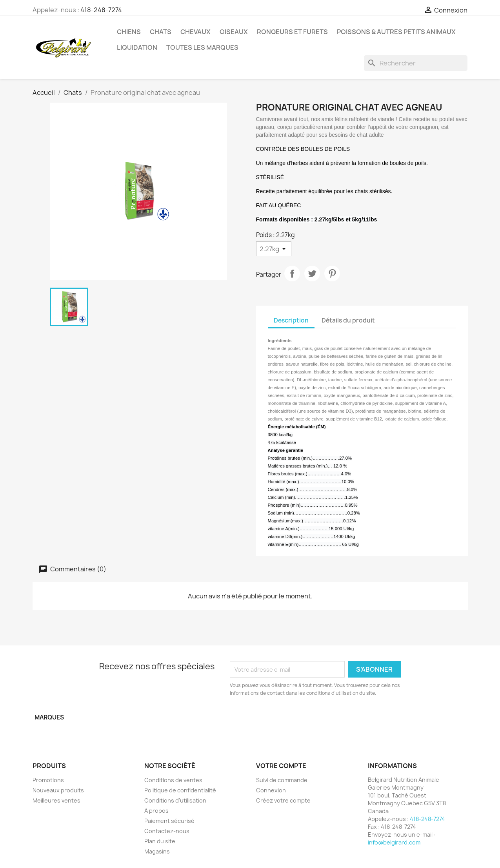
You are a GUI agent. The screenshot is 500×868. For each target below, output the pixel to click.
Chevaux (195, 32)
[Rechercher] (416, 63)
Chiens (129, 32)
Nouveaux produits (58, 790)
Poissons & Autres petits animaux (396, 32)
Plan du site (160, 841)
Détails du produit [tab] (348, 320)
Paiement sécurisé (169, 821)
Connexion (271, 790)
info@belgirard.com (394, 842)
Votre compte (281, 766)
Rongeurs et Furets (292, 32)
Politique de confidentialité (180, 790)
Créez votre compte (283, 800)
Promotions (48, 780)
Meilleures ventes (56, 800)
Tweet (312, 274)
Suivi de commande (282, 780)
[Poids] (274, 249)
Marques (49, 717)
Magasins (157, 851)
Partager (292, 274)
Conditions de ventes (173, 780)
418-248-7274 (101, 10)
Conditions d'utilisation (175, 800)
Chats (161, 32)
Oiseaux (234, 32)
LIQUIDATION (137, 47)
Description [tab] (291, 320)
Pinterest (332, 274)
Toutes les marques (202, 47)
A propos (156, 811)
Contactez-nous (167, 831)
